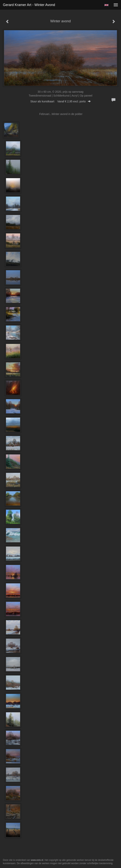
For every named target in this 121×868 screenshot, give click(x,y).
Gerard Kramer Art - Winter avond (29, 5)
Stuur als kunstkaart (61, 101)
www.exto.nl (37, 860)
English (106, 5)
